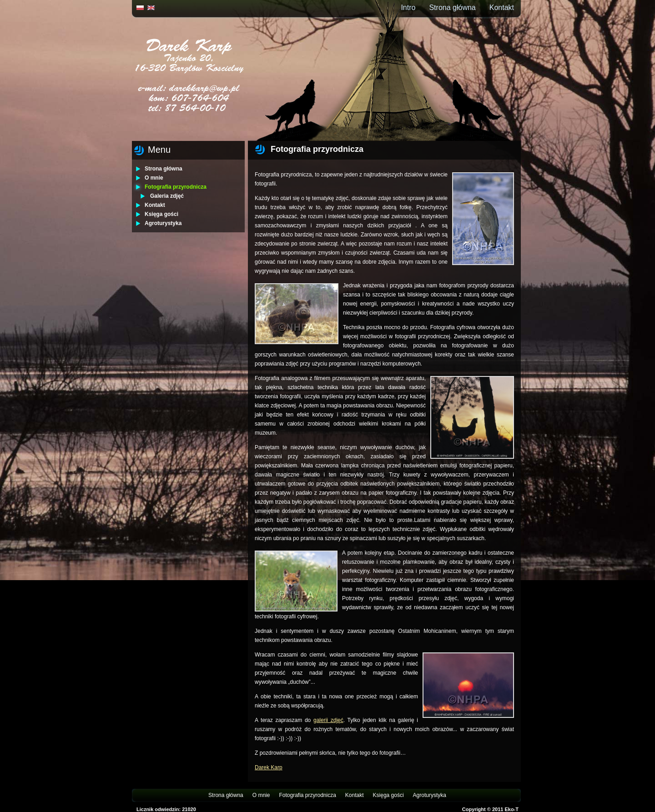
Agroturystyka (163, 223)
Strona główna (452, 8)
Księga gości (161, 214)
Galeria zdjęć (167, 196)
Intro (408, 8)
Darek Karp (269, 767)
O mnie (154, 178)
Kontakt (502, 8)
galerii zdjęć (328, 720)
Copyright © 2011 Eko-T (490, 809)
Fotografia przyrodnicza (176, 187)
